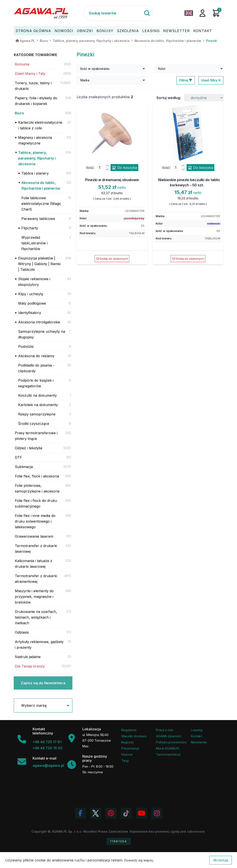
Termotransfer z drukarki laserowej (36, 549)
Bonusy (105, 31)
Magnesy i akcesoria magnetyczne (35, 140)
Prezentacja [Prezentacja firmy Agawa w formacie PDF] (130, 748)
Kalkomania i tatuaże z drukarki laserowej (34, 564)
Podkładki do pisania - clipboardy (36, 368)
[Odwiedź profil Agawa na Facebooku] (80, 813)
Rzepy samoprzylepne (37, 414)
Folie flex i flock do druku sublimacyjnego (36, 503)
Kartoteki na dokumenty (38, 405)
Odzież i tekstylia (29, 448)
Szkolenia (128, 31)
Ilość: (90, 168)
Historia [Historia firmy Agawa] (127, 754)
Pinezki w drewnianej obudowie (112, 180)
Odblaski (22, 632)
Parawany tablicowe (38, 219)
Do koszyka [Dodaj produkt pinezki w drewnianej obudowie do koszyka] (124, 168)
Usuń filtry (211, 80)
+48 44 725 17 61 (47, 742)
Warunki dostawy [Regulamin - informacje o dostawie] (134, 736)
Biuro (19, 113)
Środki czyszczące (34, 424)
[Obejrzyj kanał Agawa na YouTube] (142, 813)
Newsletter (176, 31)
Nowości (64, 31)
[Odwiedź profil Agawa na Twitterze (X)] (96, 813)
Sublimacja (24, 467)
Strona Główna (33, 31)
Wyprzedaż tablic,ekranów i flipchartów (35, 243)
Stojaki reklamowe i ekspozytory (34, 282)
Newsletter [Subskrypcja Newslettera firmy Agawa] (199, 742)
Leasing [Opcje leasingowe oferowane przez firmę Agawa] (197, 730)
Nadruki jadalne (28, 657)
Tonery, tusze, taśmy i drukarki (33, 86)
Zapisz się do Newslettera (43, 683)
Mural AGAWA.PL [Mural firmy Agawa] (168, 748)
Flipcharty (30, 228)
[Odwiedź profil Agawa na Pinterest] (111, 813)
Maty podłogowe (32, 303)
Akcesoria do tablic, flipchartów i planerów (41, 185)
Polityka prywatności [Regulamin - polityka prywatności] (171, 742)
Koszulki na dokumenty (37, 395)
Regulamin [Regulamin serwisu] (129, 730)
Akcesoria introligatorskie (39, 322)
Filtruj (186, 80)
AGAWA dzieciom (169, 736)
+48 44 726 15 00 (48, 748)
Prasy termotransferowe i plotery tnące (36, 436)
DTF (18, 457)
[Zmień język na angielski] (189, 13)
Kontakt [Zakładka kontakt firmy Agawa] (196, 736)
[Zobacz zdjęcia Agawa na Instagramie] (157, 813)
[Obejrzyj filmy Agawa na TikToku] (126, 813)
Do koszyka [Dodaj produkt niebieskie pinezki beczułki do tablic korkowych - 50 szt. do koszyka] (200, 168)
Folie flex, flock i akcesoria (37, 476)
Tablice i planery (35, 173)
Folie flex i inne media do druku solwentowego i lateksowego (35, 521)
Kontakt (203, 31)
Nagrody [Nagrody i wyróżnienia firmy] (128, 742)
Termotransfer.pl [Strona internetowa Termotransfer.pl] (168, 754)
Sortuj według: (169, 98)
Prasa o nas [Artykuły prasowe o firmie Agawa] (165, 730)
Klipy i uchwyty (31, 294)
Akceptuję (221, 860)
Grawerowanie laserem (34, 536)
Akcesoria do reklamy (36, 356)
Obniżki (85, 31)
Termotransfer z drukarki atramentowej (36, 579)
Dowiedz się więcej (139, 860)
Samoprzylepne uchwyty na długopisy (42, 334)
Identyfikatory (30, 313)
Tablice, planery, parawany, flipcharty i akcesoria (37, 158)
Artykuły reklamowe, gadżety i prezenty (39, 645)
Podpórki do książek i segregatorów (36, 383)
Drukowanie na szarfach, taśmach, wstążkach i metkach (36, 617)
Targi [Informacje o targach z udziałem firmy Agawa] (125, 761)
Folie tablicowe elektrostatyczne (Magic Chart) (41, 204)
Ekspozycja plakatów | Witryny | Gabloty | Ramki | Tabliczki (39, 264)
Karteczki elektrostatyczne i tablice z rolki (40, 125)
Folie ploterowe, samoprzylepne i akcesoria (37, 488)
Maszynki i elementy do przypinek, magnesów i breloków (34, 597)
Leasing (151, 31)
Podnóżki (26, 347)
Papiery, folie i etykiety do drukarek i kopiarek (36, 101)
